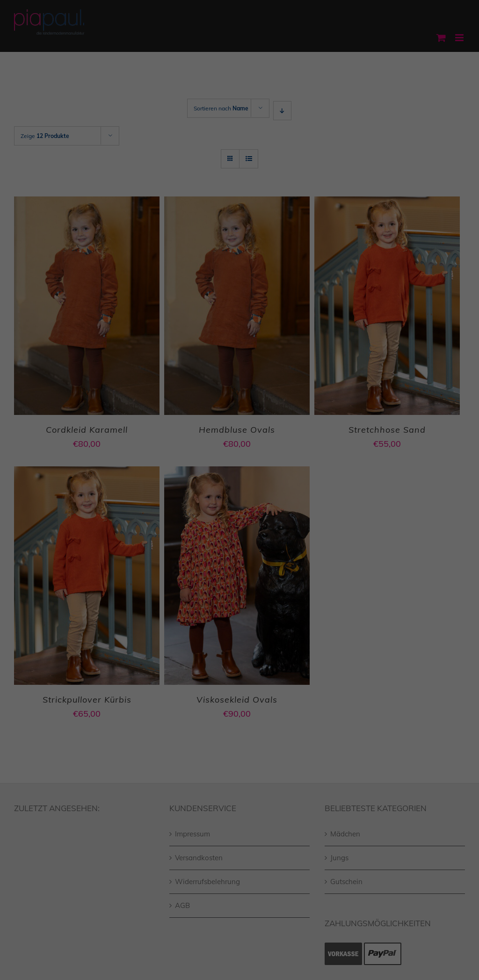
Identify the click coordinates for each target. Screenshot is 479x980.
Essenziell (139, 502)
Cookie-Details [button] (197, 610)
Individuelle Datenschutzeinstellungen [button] (239, 590)
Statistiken (227, 502)
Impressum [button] (288, 610)
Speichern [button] (240, 562)
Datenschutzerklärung (214, 471)
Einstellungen (156, 480)
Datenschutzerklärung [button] (245, 610)
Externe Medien (325, 502)
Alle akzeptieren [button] (239, 535)
